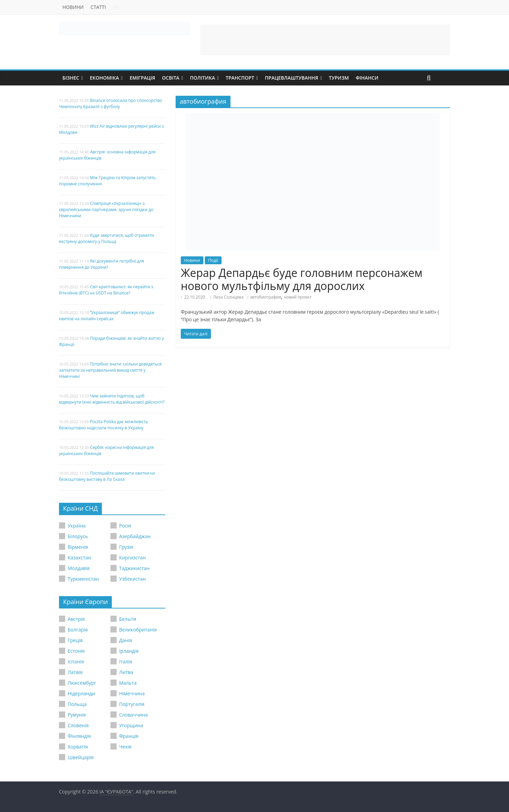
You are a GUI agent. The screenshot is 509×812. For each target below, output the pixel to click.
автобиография (265, 297)
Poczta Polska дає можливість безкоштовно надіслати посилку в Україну (104, 425)
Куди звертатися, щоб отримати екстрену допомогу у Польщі (106, 238)
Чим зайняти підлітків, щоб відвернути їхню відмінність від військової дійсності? (112, 399)
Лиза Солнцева (228, 297)
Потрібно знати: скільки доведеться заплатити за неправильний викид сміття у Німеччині (110, 370)
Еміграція (142, 78)
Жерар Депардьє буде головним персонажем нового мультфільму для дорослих (302, 279)
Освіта (171, 78)
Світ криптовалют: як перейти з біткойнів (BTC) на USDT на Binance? (106, 290)
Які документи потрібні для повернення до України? (102, 264)
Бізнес (71, 78)
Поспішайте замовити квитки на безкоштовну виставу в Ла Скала (107, 476)
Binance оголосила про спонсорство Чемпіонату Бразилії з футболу (111, 103)
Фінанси (367, 78)
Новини (73, 7)
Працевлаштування (292, 78)
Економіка (104, 78)
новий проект (298, 297)
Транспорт (240, 78)
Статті (98, 7)
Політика (203, 78)
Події (213, 260)
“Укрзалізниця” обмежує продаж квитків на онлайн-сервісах (107, 316)
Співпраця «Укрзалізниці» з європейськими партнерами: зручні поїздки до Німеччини (106, 210)
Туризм (339, 78)
